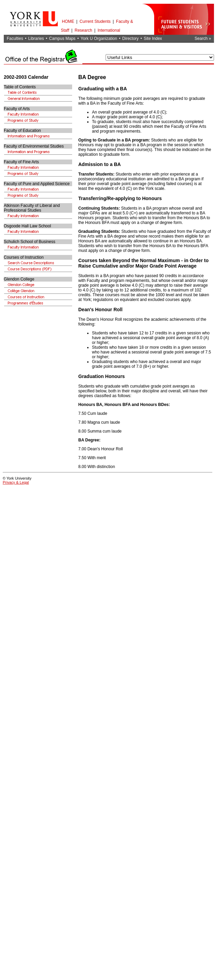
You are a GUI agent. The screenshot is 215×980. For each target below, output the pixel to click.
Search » (203, 39)
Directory (131, 39)
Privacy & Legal (16, 482)
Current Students (95, 21)
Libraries (36, 39)
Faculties (15, 39)
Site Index (153, 39)
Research (83, 30)
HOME (68, 21)
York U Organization (99, 39)
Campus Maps (62, 39)
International (109, 30)
